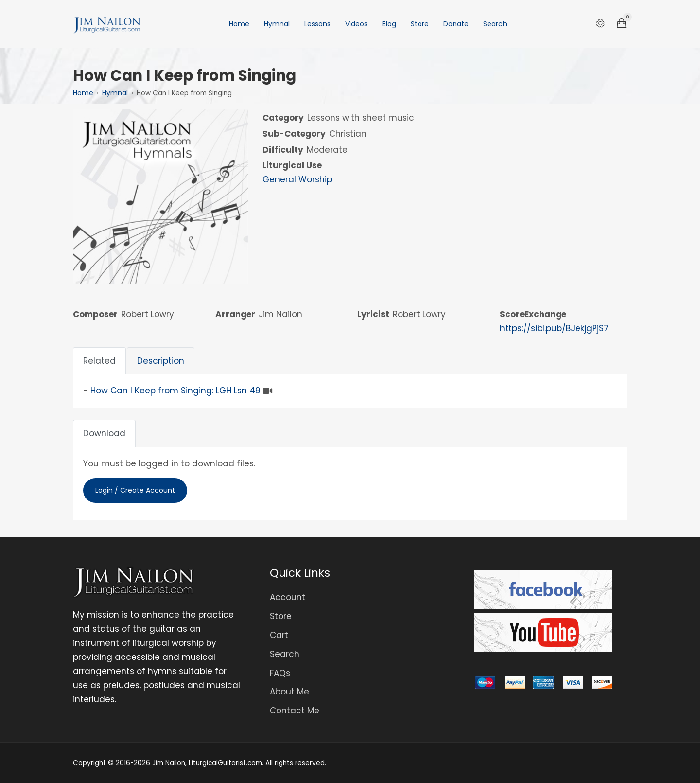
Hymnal (277, 24)
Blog (389, 24)
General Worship (297, 179)
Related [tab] (99, 361)
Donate (456, 24)
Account (288, 597)
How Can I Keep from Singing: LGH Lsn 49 (175, 391)
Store (420, 24)
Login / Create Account (135, 490)
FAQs (280, 673)
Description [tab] (161, 361)
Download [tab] (104, 433)
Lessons (317, 24)
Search (495, 24)
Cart (279, 635)
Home (239, 24)
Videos (356, 24)
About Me (289, 692)
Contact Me (295, 711)
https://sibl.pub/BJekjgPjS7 (554, 328)
